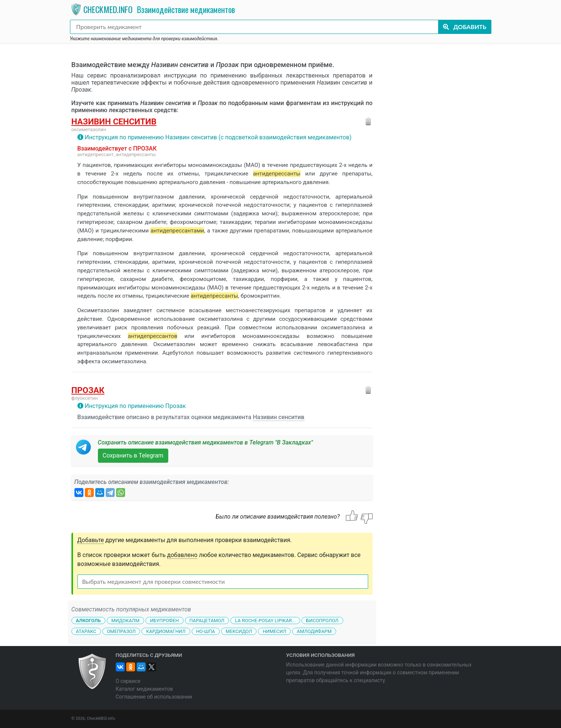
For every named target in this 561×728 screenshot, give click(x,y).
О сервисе (128, 681)
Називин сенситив (114, 121)
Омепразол (121, 631)
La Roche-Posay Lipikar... (265, 621)
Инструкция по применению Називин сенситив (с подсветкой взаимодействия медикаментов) (218, 137)
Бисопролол (322, 621)
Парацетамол (207, 621)
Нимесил (275, 631)
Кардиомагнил (166, 631)
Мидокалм (125, 621)
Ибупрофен (164, 621)
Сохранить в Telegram (133, 455)
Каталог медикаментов (144, 689)
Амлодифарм (314, 631)
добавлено (182, 555)
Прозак (88, 390)
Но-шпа (206, 631)
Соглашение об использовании (154, 697)
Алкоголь (88, 621)
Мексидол (239, 631)
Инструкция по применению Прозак (135, 406)
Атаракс (86, 631)
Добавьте (91, 540)
